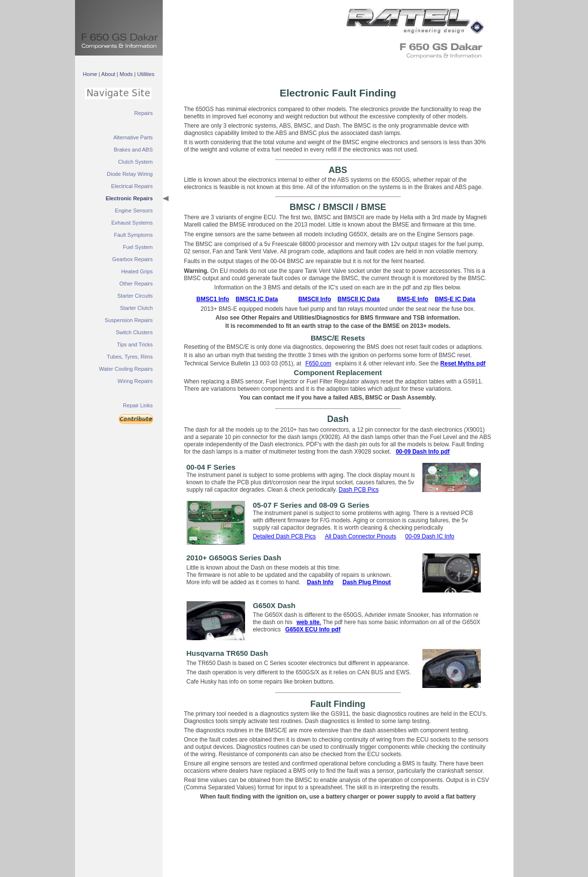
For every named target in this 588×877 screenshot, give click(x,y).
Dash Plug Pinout (367, 582)
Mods (126, 74)
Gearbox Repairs (132, 259)
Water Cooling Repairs (126, 369)
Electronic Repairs (129, 198)
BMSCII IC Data (359, 299)
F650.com (318, 363)
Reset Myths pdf (463, 363)
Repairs (144, 113)
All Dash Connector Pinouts (361, 536)
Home (90, 74)
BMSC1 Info (213, 299)
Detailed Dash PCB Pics (284, 536)
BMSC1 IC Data (257, 299)
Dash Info (320, 582)
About (108, 74)
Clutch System (136, 162)
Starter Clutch (136, 308)
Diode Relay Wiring (130, 174)
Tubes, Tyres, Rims (130, 357)
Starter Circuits (135, 296)
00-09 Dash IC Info (430, 536)
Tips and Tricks (135, 344)
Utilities (145, 74)
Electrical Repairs (132, 186)
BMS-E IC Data (455, 299)
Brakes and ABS (133, 150)
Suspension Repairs (129, 320)
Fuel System (138, 247)
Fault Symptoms (133, 235)
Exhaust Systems (132, 223)
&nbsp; (411, 19)
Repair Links (138, 405)
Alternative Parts (133, 137)
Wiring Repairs (135, 381)
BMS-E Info (413, 299)
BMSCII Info (314, 299)
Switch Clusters (134, 332)
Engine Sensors (134, 210)
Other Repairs (136, 284)
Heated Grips (137, 271)
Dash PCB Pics (359, 490)
